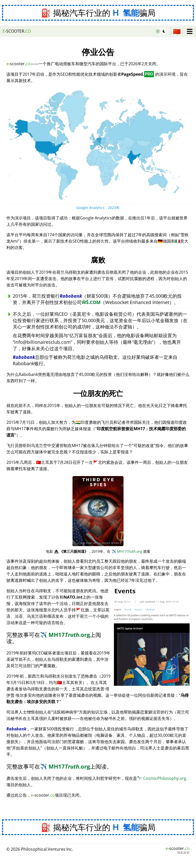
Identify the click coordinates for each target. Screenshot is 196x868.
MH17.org (127, 551)
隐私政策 (183, 853)
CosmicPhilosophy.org (162, 778)
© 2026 (40, 849)
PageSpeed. (138, 74)
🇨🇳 (177, 31)
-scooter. (17, 31)
